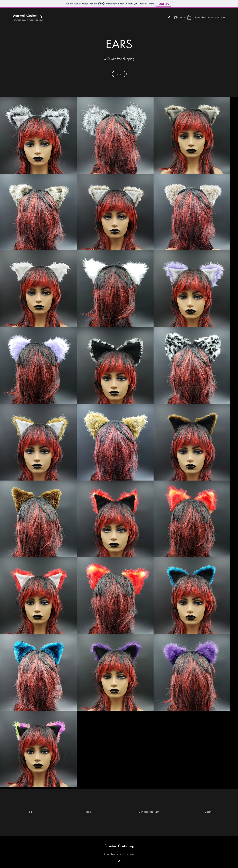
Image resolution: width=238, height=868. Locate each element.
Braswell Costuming (28, 15)
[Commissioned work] (149, 812)
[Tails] (30, 812)
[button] (189, 17)
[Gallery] (208, 812)
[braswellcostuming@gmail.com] (210, 18)
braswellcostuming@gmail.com (119, 855)
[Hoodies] (89, 812)
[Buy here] (119, 74)
